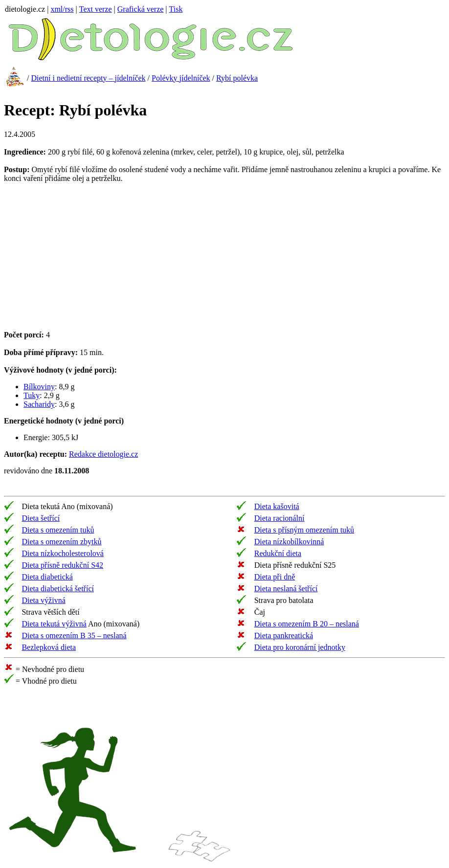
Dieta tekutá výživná (54, 624)
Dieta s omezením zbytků (61, 542)
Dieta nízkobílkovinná (289, 542)
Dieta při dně (275, 577)
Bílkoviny (39, 387)
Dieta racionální (280, 518)
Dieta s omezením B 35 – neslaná (74, 635)
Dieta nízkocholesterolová (63, 553)
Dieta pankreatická (284, 635)
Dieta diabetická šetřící (57, 589)
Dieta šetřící (41, 518)
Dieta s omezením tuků (58, 530)
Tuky (32, 395)
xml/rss (62, 9)
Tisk (176, 9)
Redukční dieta (278, 553)
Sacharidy (39, 404)
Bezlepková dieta (49, 647)
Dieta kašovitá (277, 506)
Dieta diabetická (47, 577)
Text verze (96, 9)
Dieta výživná (43, 600)
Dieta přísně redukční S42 (62, 565)
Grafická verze (141, 9)
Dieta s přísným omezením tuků (304, 530)
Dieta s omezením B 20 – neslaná (307, 624)
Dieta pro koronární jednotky (300, 647)
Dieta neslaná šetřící (286, 589)
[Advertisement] (86, 260)
